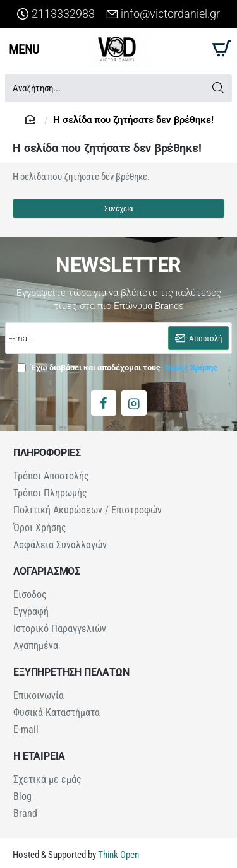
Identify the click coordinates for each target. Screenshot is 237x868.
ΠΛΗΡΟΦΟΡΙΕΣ (47, 453)
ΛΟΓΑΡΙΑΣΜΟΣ (47, 568)
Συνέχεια (118, 208)
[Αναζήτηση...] (218, 88)
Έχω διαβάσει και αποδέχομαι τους (118, 367)
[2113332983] (56, 14)
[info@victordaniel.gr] (163, 14)
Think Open (118, 843)
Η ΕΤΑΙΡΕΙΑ (39, 748)
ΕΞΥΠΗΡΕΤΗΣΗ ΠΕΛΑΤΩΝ (71, 666)
